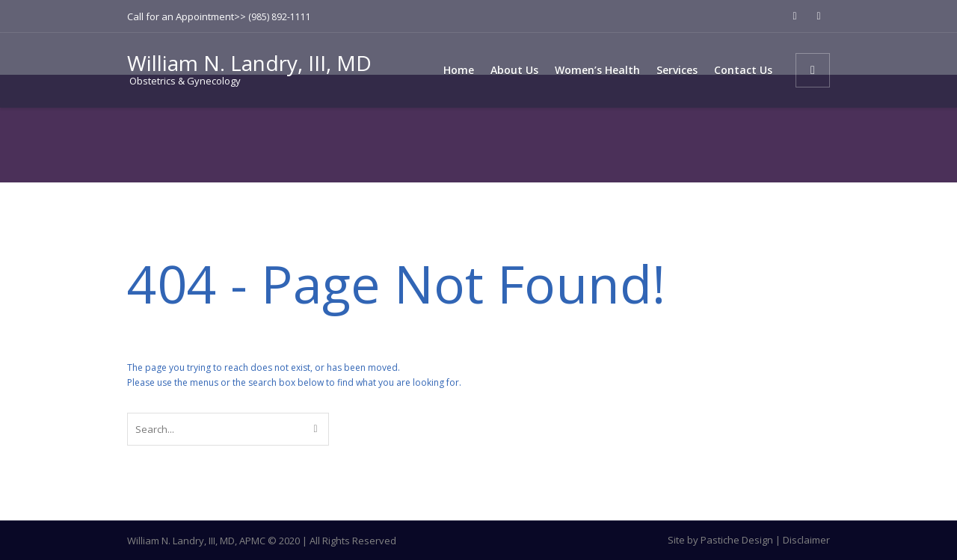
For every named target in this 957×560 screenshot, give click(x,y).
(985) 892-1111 (280, 17)
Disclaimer (806, 540)
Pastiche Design (737, 540)
